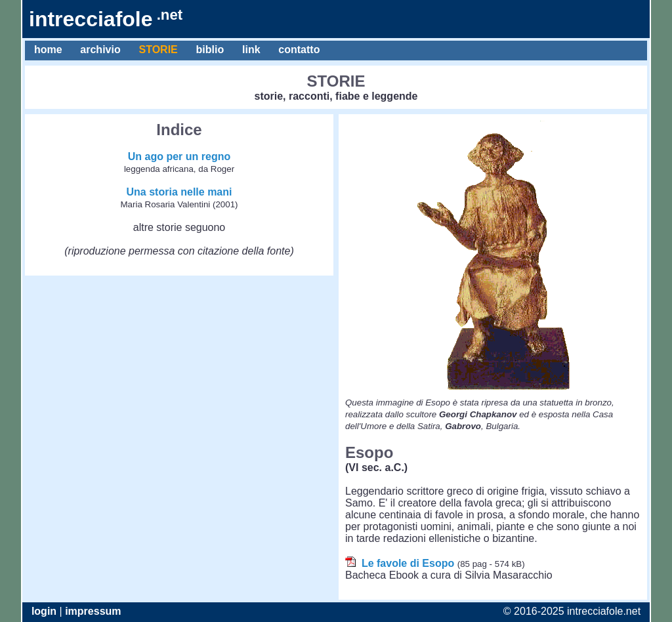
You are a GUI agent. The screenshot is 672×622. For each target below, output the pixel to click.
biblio (210, 50)
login (44, 611)
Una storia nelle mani (179, 192)
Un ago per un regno (179, 156)
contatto (299, 50)
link (251, 50)
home (48, 50)
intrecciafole (106, 19)
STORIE (158, 50)
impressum (93, 611)
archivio (100, 50)
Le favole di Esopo (408, 563)
